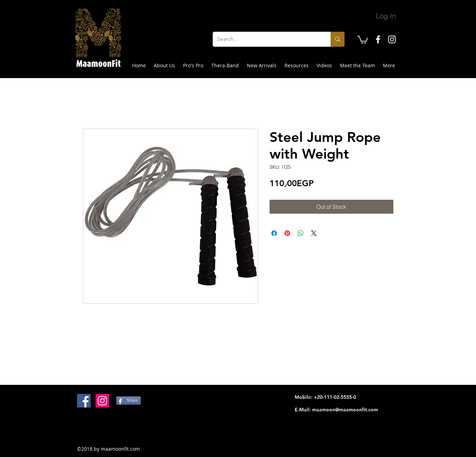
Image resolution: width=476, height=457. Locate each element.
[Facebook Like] (121, 430)
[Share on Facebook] (274, 233)
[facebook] (378, 39)
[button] (363, 39)
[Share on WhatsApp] (301, 233)
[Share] (129, 401)
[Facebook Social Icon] (84, 401)
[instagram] (392, 39)
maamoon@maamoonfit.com (345, 410)
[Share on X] (314, 233)
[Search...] (267, 39)
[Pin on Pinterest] (287, 233)
